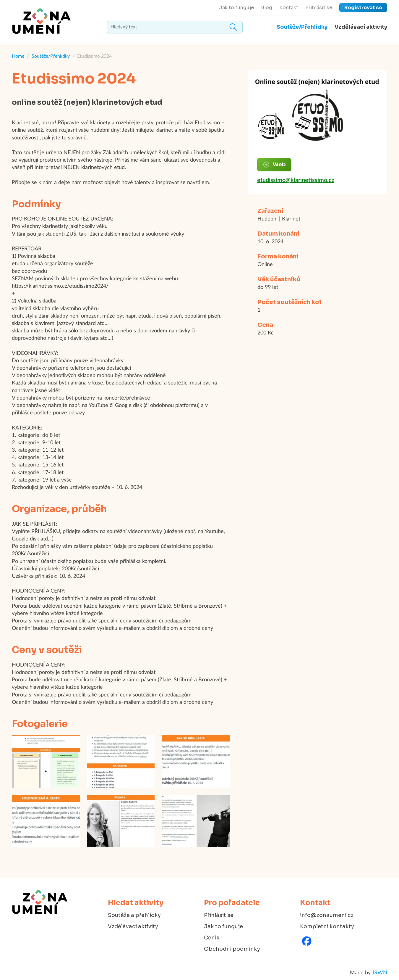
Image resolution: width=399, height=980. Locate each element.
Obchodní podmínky (232, 949)
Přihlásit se (319, 8)
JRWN (379, 973)
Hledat (233, 27)
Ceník (212, 938)
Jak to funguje (236, 8)
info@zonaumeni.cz (327, 915)
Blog (267, 8)
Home (18, 56)
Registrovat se (363, 8)
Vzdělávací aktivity (361, 27)
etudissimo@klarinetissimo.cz (296, 180)
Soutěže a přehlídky (134, 915)
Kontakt (289, 8)
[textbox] (175, 27)
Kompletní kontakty (327, 926)
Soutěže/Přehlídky (302, 27)
